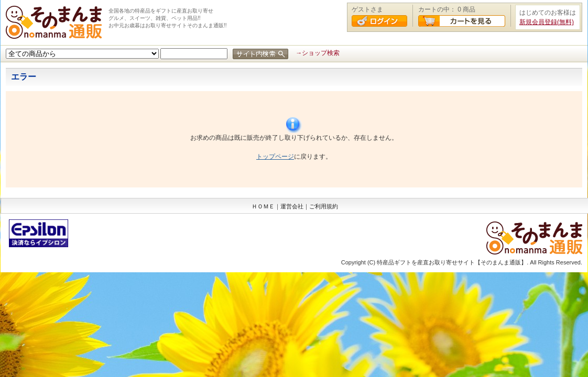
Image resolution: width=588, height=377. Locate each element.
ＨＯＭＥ (263, 206)
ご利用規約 (324, 206)
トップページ (275, 157)
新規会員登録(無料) (547, 22)
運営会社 (292, 206)
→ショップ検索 (318, 53)
